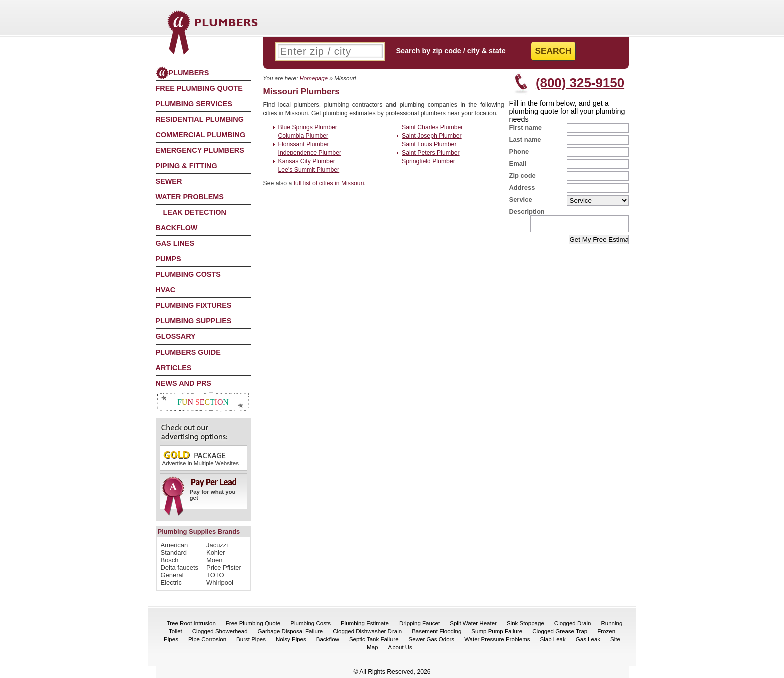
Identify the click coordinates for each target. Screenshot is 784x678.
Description (527, 212)
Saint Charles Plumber (432, 127)
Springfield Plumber (428, 161)
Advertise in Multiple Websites (201, 458)
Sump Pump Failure (497, 631)
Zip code (522, 176)
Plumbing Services (194, 104)
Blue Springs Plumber (308, 127)
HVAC (166, 290)
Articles (174, 368)
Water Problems (190, 197)
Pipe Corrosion (207, 639)
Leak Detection (195, 212)
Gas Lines (175, 243)
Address (522, 188)
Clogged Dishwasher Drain (367, 631)
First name (526, 127)
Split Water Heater (473, 623)
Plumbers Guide (188, 352)
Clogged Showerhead (220, 631)
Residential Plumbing (200, 119)
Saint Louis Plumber (429, 144)
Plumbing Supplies (194, 321)
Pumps (168, 259)
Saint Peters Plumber (431, 153)
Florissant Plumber (304, 144)
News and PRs (183, 383)
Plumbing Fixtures (194, 305)
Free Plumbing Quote (199, 88)
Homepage (314, 78)
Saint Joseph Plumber (432, 136)
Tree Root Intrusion (191, 623)
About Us (400, 647)
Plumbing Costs (188, 274)
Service (521, 200)
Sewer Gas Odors (432, 639)
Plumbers (182, 73)
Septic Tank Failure (374, 639)
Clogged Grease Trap (560, 631)
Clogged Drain (573, 623)
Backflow (177, 228)
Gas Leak (588, 639)
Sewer (169, 181)
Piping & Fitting (186, 166)
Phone (519, 151)
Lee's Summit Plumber (309, 170)
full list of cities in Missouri (329, 183)
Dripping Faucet (419, 623)
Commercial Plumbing (201, 135)
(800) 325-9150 (580, 83)
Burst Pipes (251, 639)
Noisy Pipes (291, 639)
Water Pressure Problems (497, 639)
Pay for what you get (200, 493)
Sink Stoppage (525, 623)
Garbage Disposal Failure (291, 631)
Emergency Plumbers (200, 150)
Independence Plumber (310, 153)
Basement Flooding (436, 631)
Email (518, 163)
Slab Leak (553, 639)
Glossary (176, 336)
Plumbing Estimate (365, 623)
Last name (525, 139)
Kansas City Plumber (307, 161)
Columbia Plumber (304, 136)
